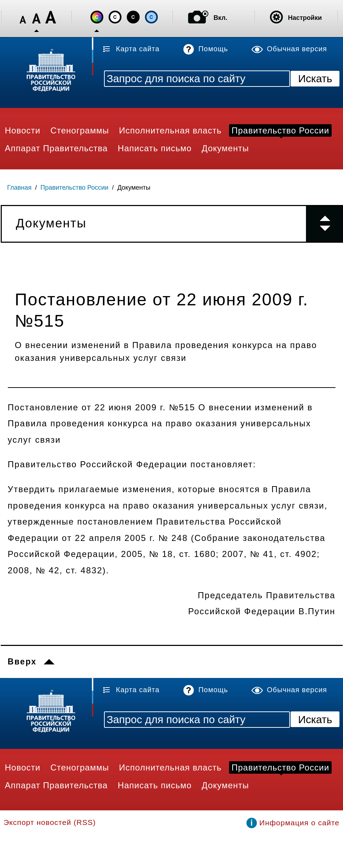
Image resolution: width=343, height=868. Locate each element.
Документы (134, 188)
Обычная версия (297, 49)
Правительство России (75, 188)
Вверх (22, 662)
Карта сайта (138, 49)
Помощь (213, 49)
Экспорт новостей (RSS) (50, 822)
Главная (19, 188)
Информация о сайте (299, 823)
